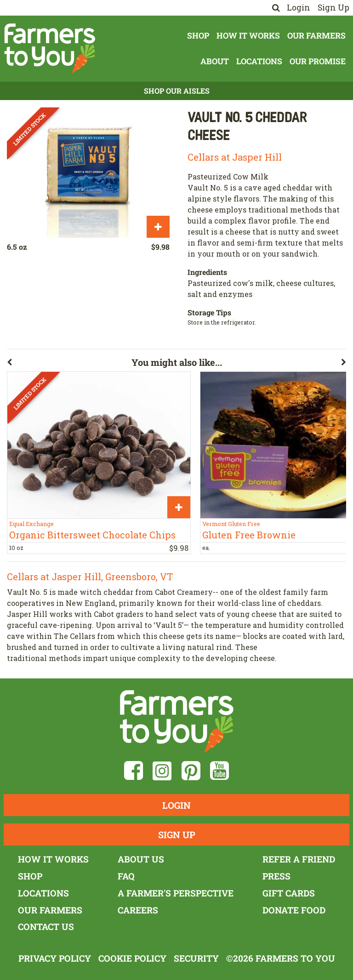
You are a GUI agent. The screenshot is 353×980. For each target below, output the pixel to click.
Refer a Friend (299, 859)
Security (196, 958)
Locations (259, 61)
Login (299, 8)
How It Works (248, 36)
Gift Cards (289, 893)
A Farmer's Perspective (176, 893)
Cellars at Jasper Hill (235, 157)
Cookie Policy (132, 958)
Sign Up (333, 8)
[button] (69, 364)
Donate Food (294, 910)
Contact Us (46, 927)
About (215, 61)
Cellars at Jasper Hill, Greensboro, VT (90, 577)
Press (276, 876)
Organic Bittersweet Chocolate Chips (92, 535)
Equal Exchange (31, 524)
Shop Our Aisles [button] (177, 91)
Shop (198, 36)
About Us (141, 859)
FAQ (126, 876)
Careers (138, 910)
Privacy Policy (55, 958)
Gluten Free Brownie (249, 535)
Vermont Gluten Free (231, 524)
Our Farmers (316, 36)
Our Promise (318, 61)
